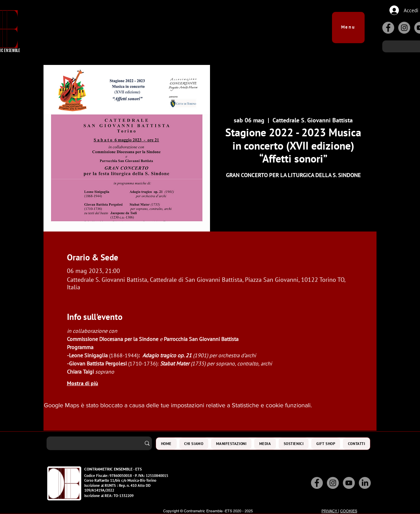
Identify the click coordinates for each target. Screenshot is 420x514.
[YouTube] (349, 483)
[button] (348, 24)
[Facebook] (388, 28)
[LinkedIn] (365, 483)
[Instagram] (404, 28)
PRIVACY (330, 511)
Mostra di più (83, 383)
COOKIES (349, 511)
